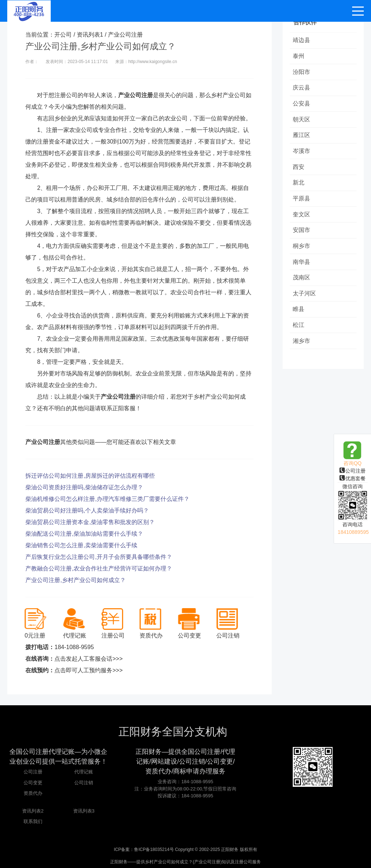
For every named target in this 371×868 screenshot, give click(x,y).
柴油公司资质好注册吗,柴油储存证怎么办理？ (84, 487)
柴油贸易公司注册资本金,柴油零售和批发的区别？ (90, 522)
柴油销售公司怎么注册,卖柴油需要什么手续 (81, 545)
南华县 (302, 269)
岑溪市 (302, 155)
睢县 (299, 318)
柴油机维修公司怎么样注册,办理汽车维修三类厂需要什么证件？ (107, 499)
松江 (299, 334)
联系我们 (33, 821)
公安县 (302, 106)
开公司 (63, 35)
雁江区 (302, 138)
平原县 (302, 203)
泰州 (299, 57)
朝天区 (302, 122)
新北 (299, 187)
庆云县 (302, 89)
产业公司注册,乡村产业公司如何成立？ (75, 580)
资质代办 (33, 793)
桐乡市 (302, 252)
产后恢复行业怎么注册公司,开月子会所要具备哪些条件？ (99, 557)
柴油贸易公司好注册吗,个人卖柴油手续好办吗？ (87, 510)
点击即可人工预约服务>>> (88, 670)
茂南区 (302, 285)
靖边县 (302, 40)
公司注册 (353, 471)
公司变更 (33, 783)
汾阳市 (302, 73)
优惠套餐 (353, 478)
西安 (299, 171)
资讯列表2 (33, 811)
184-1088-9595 (74, 647)
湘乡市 (302, 350)
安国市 (302, 236)
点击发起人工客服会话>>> (88, 659)
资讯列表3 (84, 811)
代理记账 (84, 772)
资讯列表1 (90, 35)
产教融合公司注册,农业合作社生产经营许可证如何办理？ (99, 568)
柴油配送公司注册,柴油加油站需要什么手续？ (84, 534)
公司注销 (84, 783)
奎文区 (302, 220)
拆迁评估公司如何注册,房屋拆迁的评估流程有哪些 (90, 476)
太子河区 (305, 301)
